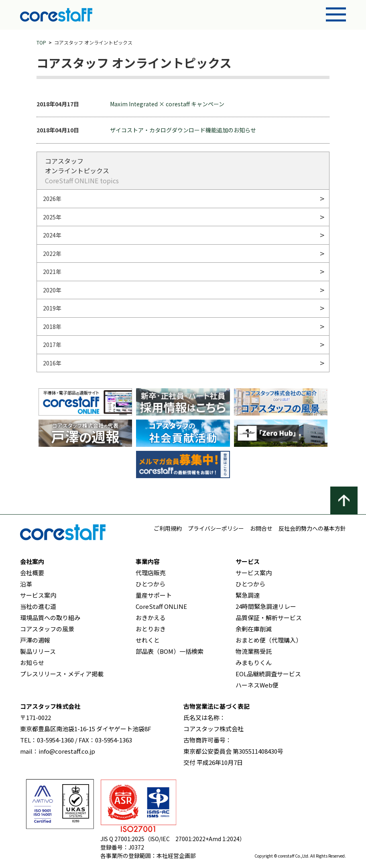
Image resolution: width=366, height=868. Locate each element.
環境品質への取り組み (50, 618)
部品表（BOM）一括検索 (170, 651)
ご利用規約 (168, 528)
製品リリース (38, 651)
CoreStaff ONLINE (161, 606)
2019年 (52, 308)
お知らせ (32, 662)
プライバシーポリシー (216, 528)
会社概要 (32, 573)
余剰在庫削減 (254, 629)
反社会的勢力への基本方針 (312, 528)
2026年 (52, 199)
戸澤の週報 (35, 640)
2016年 (52, 363)
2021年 (52, 272)
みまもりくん (254, 662)
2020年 (52, 290)
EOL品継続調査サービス (268, 674)
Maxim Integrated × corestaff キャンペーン (167, 104)
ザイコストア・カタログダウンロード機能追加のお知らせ (183, 130)
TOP (41, 42)
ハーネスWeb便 (257, 685)
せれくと (148, 640)
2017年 (52, 345)
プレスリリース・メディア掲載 (62, 674)
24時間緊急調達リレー (266, 606)
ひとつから (150, 584)
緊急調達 (248, 595)
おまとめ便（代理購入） (269, 640)
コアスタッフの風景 (47, 629)
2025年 (52, 217)
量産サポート (154, 595)
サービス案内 (38, 595)
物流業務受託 (254, 651)
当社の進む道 (38, 606)
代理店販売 (151, 573)
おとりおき (151, 629)
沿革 (26, 584)
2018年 (52, 327)
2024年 (52, 235)
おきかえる (151, 618)
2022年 (52, 254)
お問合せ (261, 528)
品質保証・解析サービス (269, 618)
